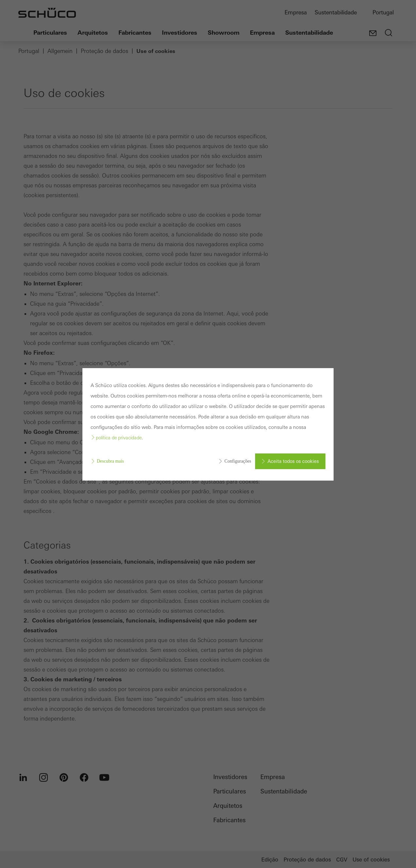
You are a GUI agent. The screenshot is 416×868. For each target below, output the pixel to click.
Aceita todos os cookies (293, 461)
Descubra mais (110, 461)
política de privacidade (119, 438)
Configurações (238, 461)
